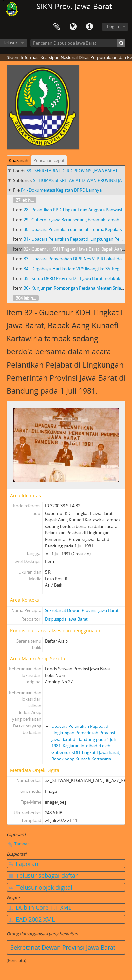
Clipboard (57, 27)
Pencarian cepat (49, 160)
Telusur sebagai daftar (43, 875)
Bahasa (73, 27)
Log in (113, 26)
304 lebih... (26, 298)
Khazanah (19, 160)
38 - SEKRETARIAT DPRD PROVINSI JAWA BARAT (72, 171)
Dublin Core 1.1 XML (40, 907)
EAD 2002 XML (32, 919)
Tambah (22, 844)
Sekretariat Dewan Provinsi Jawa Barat (82, 610)
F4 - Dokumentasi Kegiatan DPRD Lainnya (61, 190)
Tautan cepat (89, 27)
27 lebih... (25, 200)
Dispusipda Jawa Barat (66, 619)
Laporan (23, 864)
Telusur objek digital (40, 887)
